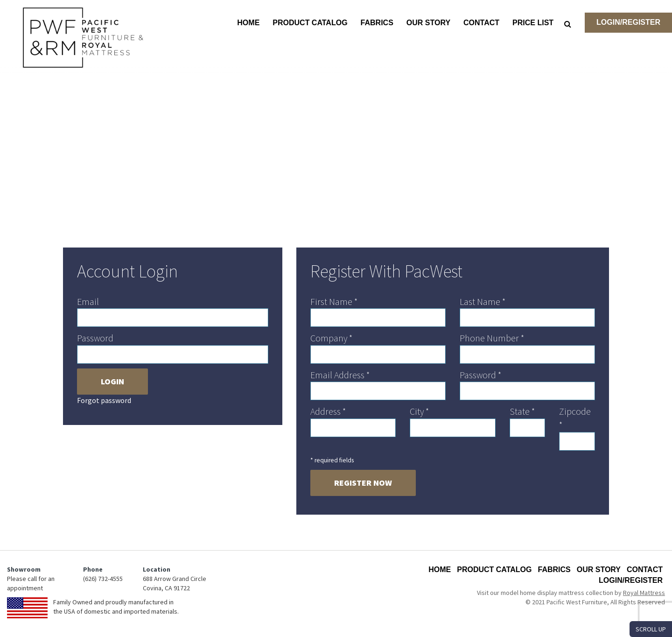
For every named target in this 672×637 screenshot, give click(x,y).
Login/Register (628, 22)
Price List (533, 23)
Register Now (363, 483)
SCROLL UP (651, 629)
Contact (481, 23)
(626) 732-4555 (103, 579)
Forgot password (104, 400)
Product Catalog (310, 23)
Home (248, 23)
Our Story (428, 23)
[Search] (568, 24)
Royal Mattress (644, 593)
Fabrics (377, 23)
